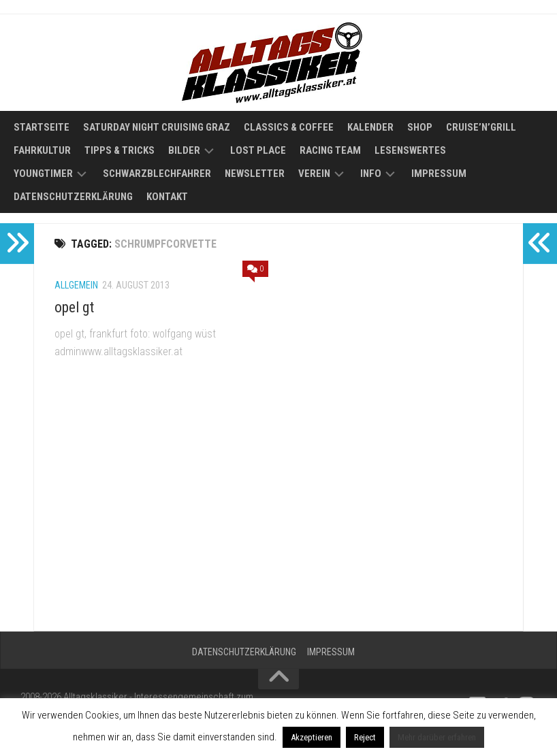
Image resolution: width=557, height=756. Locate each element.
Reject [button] (365, 737)
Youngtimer (43, 174)
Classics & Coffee (289, 127)
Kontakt (167, 197)
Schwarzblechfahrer (157, 174)
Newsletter (255, 174)
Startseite (42, 127)
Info (371, 174)
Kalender (370, 127)
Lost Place (258, 150)
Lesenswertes (410, 150)
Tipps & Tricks (120, 150)
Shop (420, 127)
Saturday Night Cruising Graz (157, 127)
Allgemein (76, 285)
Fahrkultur (42, 150)
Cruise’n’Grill (481, 127)
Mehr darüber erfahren (437, 737)
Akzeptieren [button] (312, 737)
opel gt (74, 307)
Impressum (439, 174)
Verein (314, 174)
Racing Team (330, 150)
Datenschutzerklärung (73, 197)
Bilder (184, 150)
